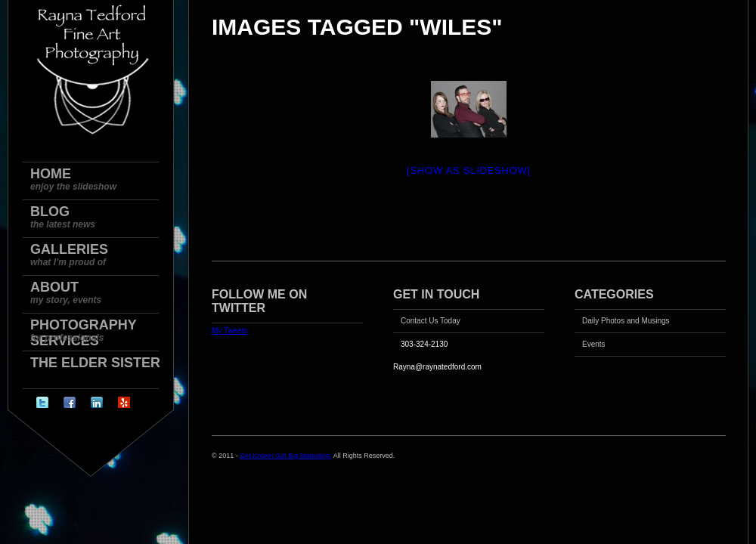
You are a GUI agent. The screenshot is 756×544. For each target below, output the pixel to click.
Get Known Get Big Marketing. (286, 456)
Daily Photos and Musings (626, 321)
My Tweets (230, 331)
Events (594, 344)
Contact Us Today (431, 321)
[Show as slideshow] (469, 170)
